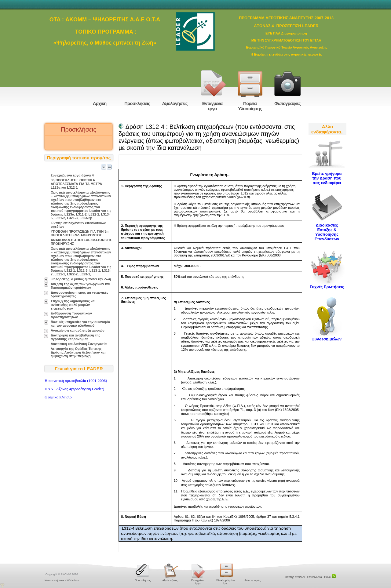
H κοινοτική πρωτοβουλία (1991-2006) (76, 381)
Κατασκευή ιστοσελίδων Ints (62, 580)
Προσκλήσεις (137, 103)
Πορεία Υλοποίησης (250, 106)
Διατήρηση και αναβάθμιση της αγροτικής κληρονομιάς (75, 337)
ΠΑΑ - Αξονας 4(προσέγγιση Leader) (74, 389)
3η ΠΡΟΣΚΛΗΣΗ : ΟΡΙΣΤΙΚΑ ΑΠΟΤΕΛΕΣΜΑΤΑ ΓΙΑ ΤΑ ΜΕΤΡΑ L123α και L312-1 (76, 184)
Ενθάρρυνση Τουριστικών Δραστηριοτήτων (71, 315)
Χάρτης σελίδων (295, 577)
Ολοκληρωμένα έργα (225, 582)
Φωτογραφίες (287, 103)
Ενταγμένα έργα (212, 106)
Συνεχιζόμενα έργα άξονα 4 (72, 175)
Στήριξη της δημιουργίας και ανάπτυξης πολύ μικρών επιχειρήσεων (73, 305)
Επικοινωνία (314, 577)
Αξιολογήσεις (175, 103)
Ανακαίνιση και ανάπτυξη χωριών (78, 330)
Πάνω (330, 577)
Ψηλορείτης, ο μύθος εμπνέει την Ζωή (81, 279)
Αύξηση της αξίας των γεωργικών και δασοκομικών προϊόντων (80, 286)
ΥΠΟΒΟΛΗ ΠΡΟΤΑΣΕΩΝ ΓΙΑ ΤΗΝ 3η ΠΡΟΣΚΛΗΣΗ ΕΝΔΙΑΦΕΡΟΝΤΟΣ (80, 233)
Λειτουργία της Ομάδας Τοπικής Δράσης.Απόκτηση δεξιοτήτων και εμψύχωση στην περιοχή (78, 352)
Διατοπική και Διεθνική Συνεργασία (79, 344)
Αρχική (100, 103)
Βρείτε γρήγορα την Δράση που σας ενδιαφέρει (327, 178)
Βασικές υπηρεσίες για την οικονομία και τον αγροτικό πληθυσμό (80, 324)
